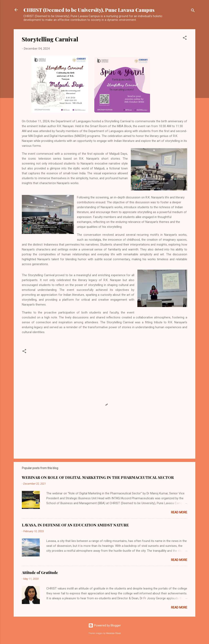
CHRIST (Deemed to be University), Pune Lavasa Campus (89, 10)
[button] (185, 38)
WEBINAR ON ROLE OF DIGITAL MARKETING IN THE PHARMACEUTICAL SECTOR (98, 477)
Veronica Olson (113, 633)
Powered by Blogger (105, 625)
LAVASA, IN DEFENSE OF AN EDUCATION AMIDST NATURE (75, 525)
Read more (179, 512)
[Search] (193, 11)
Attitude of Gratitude (40, 573)
